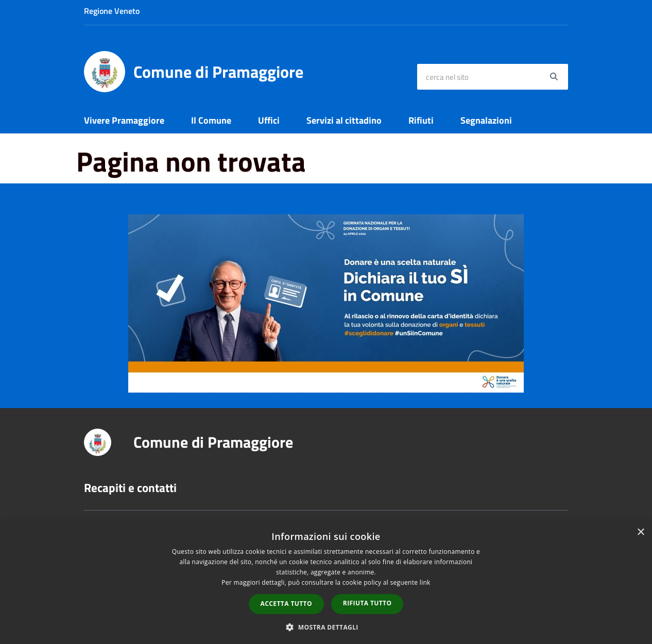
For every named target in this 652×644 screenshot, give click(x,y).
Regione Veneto (112, 11)
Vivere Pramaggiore (124, 120)
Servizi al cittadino (344, 120)
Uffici (269, 120)
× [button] (640, 532)
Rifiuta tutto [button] (367, 603)
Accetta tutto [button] (286, 604)
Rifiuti (421, 120)
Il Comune (211, 120)
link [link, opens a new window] (425, 582)
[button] (326, 627)
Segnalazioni (486, 120)
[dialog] (326, 583)
